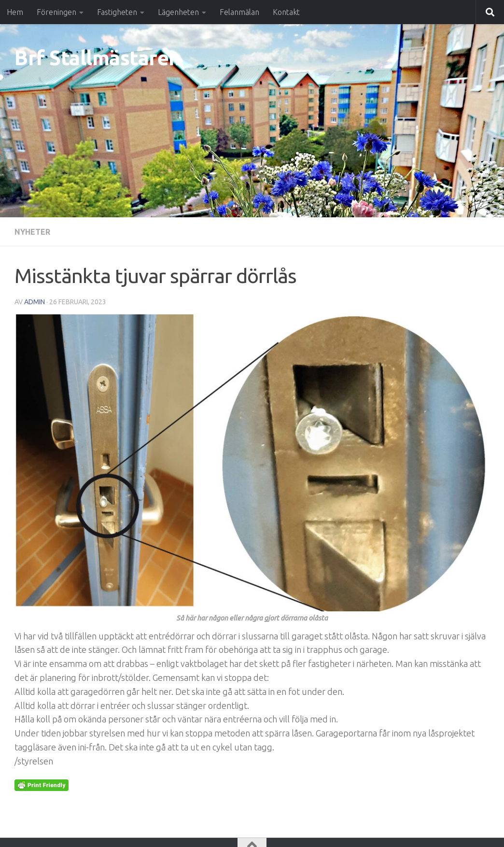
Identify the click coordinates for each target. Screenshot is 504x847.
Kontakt (286, 12)
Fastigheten (117, 12)
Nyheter (32, 232)
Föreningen (56, 12)
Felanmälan (239, 12)
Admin (35, 302)
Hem (15, 12)
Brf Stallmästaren (98, 58)
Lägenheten (178, 12)
